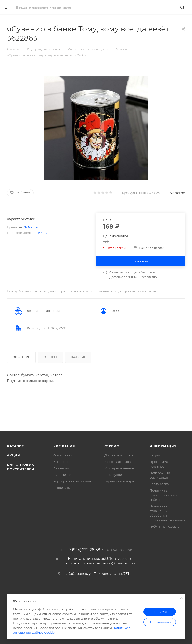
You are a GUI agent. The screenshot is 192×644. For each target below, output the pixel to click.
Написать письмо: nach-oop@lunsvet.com (99, 563)
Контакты (61, 462)
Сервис (112, 446)
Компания (64, 446)
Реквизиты (62, 488)
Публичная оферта (165, 526)
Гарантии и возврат (120, 481)
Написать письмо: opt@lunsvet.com (99, 559)
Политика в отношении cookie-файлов (165, 495)
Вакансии (61, 468)
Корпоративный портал (72, 481)
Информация (163, 446)
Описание (21, 357)
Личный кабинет (67, 475)
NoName (177, 193)
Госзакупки (113, 475)
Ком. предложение (119, 468)
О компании (63, 455)
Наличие (78, 357)
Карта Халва (159, 484)
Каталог (15, 446)
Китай (43, 233)
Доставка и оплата (119, 455)
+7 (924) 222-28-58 (83, 550)
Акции (14, 455)
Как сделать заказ (118, 462)
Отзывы (50, 357)
